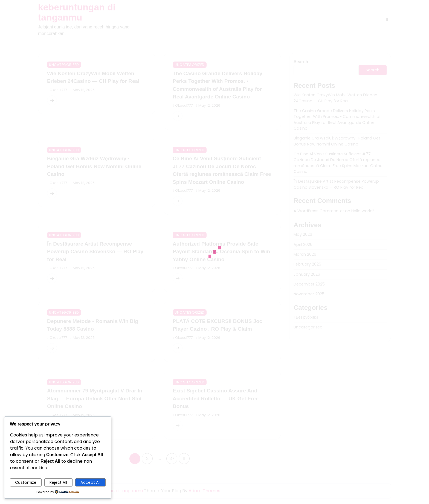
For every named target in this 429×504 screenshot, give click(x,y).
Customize (26, 482)
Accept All (90, 482)
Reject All (58, 482)
